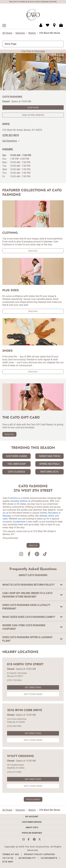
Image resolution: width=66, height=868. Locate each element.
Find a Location (33, 799)
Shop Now (33, 107)
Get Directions (11, 141)
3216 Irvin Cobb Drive (25, 710)
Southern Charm (16, 456)
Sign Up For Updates (33, 115)
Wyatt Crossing (20, 756)
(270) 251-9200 (14, 772)
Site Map (8, 862)
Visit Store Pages (33, 694)
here (43, 51)
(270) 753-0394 (14, 680)
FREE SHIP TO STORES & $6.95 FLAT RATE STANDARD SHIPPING (33, 2)
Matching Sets (49, 472)
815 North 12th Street (25, 664)
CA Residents (49, 858)
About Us (33, 545)
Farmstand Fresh (50, 456)
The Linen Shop (17, 464)
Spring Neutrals (49, 464)
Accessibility (27, 858)
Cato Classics (16, 472)
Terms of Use (11, 854)
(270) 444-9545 (14, 726)
